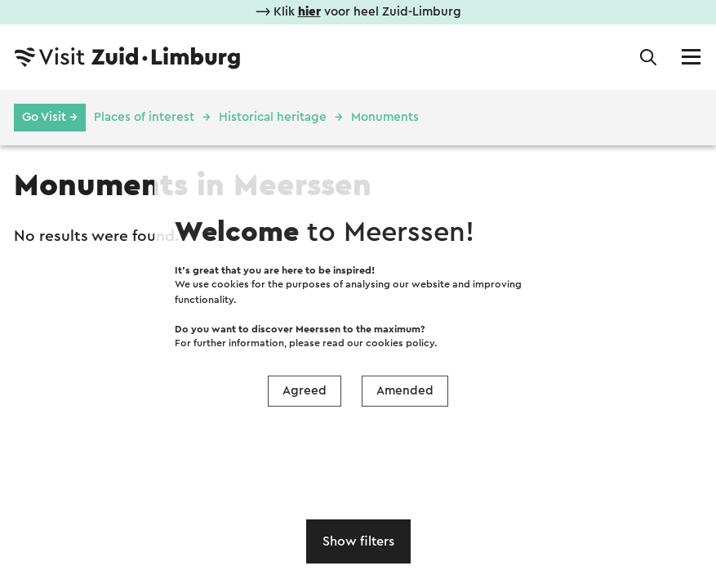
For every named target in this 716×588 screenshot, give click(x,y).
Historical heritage (273, 117)
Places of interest (144, 117)
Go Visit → (50, 117)
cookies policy (400, 343)
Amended (405, 390)
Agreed (305, 390)
